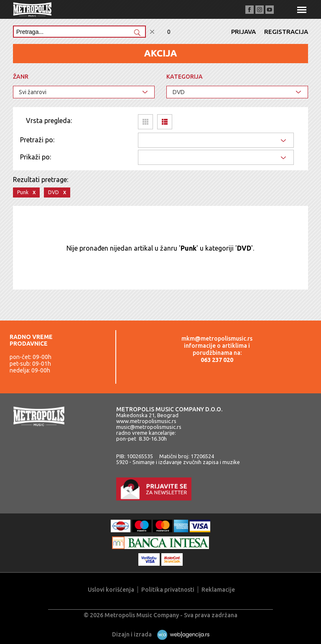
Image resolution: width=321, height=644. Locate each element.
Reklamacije (218, 590)
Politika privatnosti (168, 590)
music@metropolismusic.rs (149, 427)
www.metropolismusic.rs (146, 421)
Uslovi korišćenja (111, 590)
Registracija (286, 32)
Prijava (243, 32)
